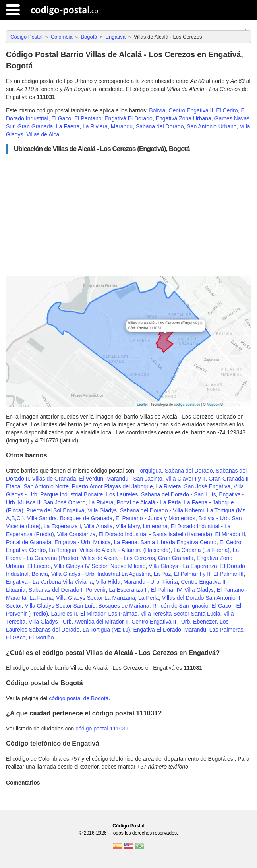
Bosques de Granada (86, 518)
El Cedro (227, 110)
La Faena (68, 126)
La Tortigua (63, 550)
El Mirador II (230, 534)
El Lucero (39, 566)
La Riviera (95, 126)
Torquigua (149, 471)
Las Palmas (123, 614)
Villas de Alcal (43, 134)
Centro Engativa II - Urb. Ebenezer (174, 622)
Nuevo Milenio (128, 566)
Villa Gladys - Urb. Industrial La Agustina (101, 574)
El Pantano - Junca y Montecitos (156, 518)
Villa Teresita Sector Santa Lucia (181, 614)
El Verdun (91, 479)
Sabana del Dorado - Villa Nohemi (162, 510)
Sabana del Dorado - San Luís (178, 494)
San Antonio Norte (46, 486)
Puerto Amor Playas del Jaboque (112, 486)
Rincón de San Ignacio (181, 606)
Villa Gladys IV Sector (81, 566)
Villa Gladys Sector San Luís (60, 606)
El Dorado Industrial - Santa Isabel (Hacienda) (155, 534)
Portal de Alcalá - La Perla (149, 502)
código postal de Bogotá (79, 698)
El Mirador (93, 614)
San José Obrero (64, 502)
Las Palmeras (226, 630)
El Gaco (61, 118)
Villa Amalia (99, 526)
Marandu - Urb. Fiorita (151, 582)
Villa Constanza (76, 534)
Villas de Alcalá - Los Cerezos (118, 558)
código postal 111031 (102, 728)
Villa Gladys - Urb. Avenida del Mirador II (79, 622)
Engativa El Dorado (157, 630)
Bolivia (157, 110)
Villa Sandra (42, 518)
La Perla (149, 598)
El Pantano (88, 118)
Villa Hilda (108, 582)
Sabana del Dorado (160, 126)
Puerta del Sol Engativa (55, 510)
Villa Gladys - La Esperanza (183, 566)
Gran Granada (35, 126)
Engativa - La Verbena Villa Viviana (49, 582)
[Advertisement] (128, 215)
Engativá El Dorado (128, 118)
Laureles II (64, 614)
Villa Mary (128, 526)
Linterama (155, 526)
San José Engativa (207, 486)
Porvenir (96, 590)
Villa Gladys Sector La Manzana (96, 598)
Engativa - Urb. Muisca (83, 542)
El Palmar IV (166, 590)
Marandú (122, 126)
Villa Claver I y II (185, 479)
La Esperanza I (62, 526)
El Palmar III (228, 574)
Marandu (195, 630)
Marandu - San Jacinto (134, 479)
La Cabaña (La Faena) (202, 550)
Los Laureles (122, 494)
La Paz (162, 574)
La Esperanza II (128, 590)
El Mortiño (42, 637)
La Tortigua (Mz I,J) (106, 630)
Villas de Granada (54, 479)
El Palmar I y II (192, 574)
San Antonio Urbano (212, 126)
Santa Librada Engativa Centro (179, 542)
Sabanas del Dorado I (55, 590)
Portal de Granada (29, 542)
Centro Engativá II (191, 110)
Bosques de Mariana (124, 606)
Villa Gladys (102, 510)
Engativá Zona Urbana (184, 118)
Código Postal (128, 826)
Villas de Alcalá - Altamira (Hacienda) (125, 550)
